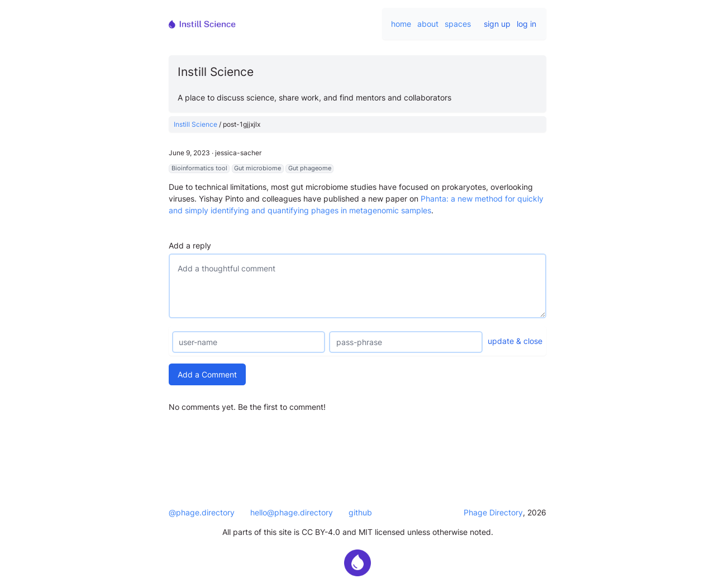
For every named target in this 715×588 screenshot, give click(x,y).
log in (526, 24)
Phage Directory (493, 512)
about (428, 24)
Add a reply (190, 245)
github (360, 512)
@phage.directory (202, 512)
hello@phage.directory (292, 512)
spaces (458, 24)
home (401, 24)
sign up (497, 24)
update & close (515, 341)
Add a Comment (207, 374)
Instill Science (196, 124)
